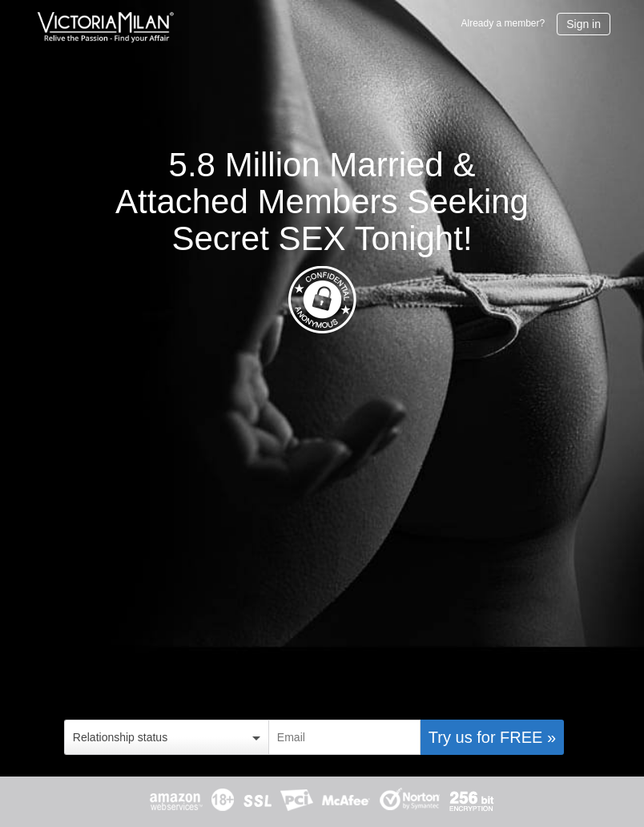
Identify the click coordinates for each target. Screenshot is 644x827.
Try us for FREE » (492, 737)
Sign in (584, 24)
